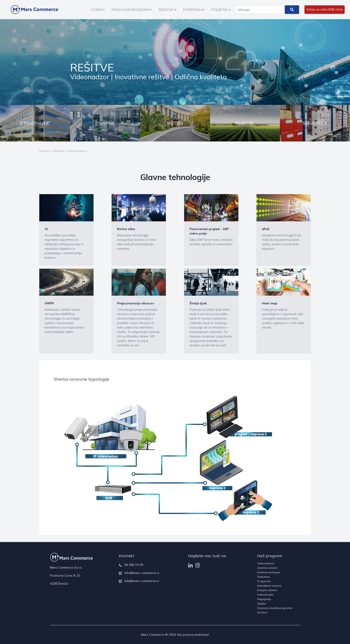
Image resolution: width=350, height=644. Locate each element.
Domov (44, 151)
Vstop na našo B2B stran (325, 9)
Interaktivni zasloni (269, 586)
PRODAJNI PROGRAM (132, 10)
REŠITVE (168, 10)
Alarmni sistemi (267, 568)
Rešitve (59, 151)
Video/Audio (265, 595)
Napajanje (264, 599)
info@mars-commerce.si (142, 573)
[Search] (260, 10)
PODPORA (194, 10)
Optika (261, 603)
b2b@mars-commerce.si (142, 581)
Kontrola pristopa (269, 572)
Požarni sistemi (267, 590)
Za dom (262, 612)
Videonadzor (77, 151)
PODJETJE (221, 10)
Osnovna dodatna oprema (275, 608)
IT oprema (264, 581)
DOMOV (98, 10)
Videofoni (264, 577)
